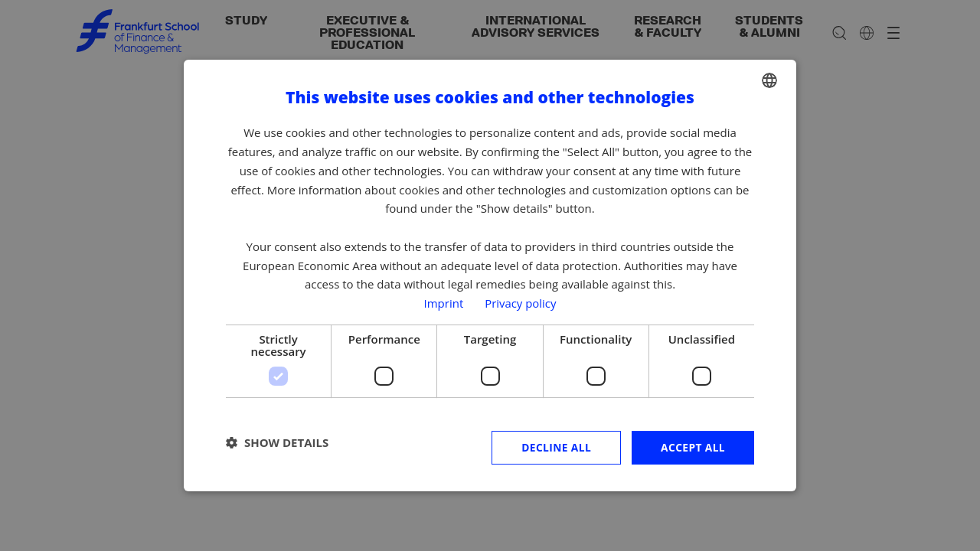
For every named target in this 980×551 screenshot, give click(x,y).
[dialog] (490, 276)
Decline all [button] (554, 447)
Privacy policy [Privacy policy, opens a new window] (521, 303)
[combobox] (769, 80)
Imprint (443, 303)
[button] (277, 442)
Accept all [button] (693, 447)
